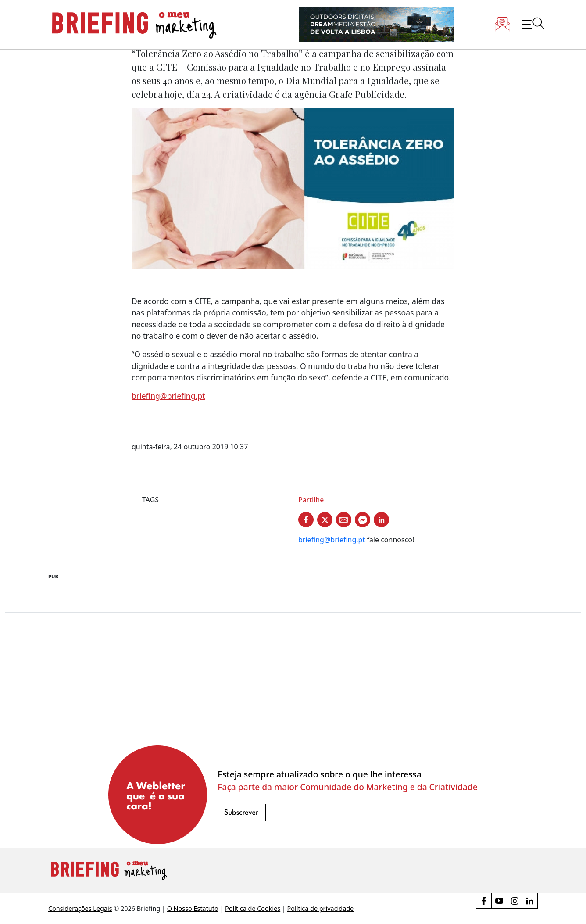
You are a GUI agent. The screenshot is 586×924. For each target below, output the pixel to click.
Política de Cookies (253, 908)
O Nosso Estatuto (193, 908)
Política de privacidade (321, 908)
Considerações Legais (80, 908)
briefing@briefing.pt (168, 396)
